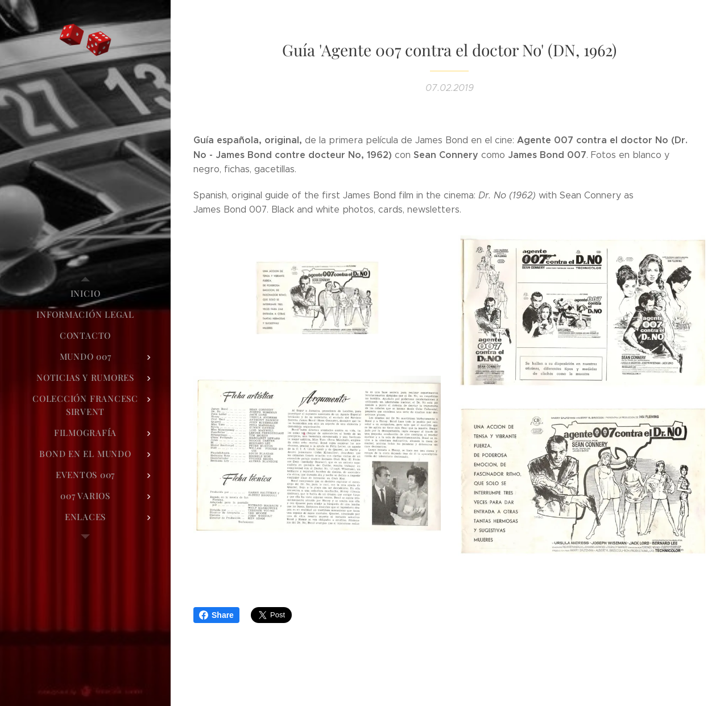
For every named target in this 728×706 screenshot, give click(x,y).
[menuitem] (85, 294)
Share (216, 615)
